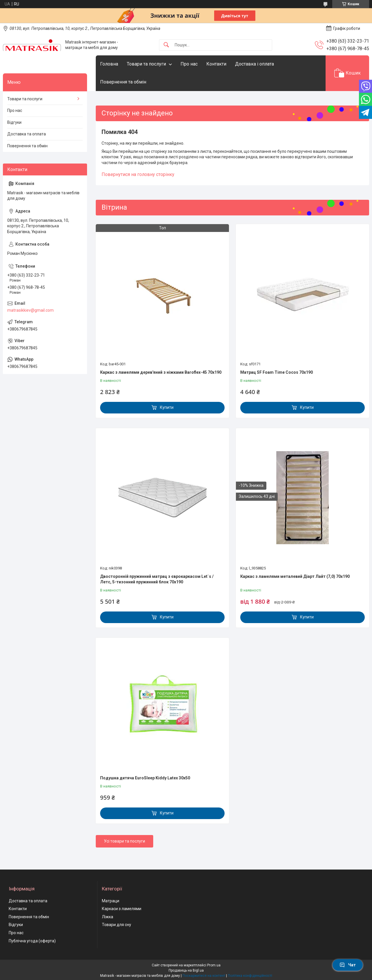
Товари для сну (117, 925)
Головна (109, 64)
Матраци (111, 901)
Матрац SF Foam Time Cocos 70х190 (277, 372)
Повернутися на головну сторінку (138, 174)
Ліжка (108, 917)
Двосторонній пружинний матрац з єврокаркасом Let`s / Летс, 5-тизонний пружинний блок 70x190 (157, 579)
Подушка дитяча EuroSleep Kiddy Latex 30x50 (145, 778)
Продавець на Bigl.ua (186, 970)
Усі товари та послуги (124, 841)
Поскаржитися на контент (204, 976)
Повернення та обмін (123, 82)
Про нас (189, 64)
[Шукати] (166, 45)
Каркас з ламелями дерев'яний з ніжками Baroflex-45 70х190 (161, 372)
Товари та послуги (146, 64)
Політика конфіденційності (250, 976)
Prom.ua (214, 965)
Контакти (216, 64)
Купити (167, 407)
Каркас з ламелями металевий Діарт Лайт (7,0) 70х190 (295, 576)
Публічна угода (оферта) (32, 941)
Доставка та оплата (27, 134)
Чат (348, 965)
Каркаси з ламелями (122, 909)
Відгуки (14, 122)
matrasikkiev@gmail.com (30, 310)
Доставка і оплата (254, 64)
